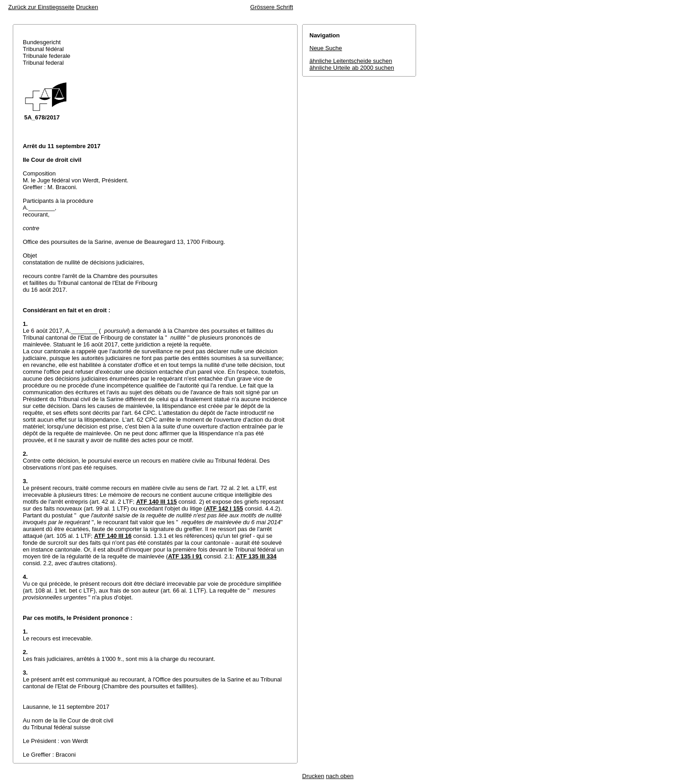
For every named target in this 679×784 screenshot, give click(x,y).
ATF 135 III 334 (256, 556)
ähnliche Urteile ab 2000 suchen (352, 68)
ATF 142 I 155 (224, 508)
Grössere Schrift (272, 7)
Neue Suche (326, 48)
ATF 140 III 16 (113, 536)
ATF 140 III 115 (157, 502)
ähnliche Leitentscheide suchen (351, 61)
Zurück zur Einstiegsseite (41, 7)
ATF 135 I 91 (185, 556)
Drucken (87, 7)
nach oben (340, 776)
